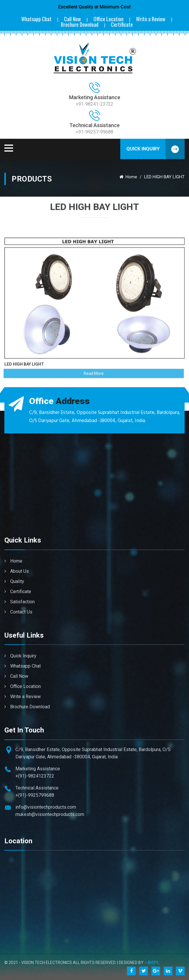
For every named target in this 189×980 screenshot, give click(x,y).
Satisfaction (20, 602)
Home (128, 177)
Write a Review (151, 19)
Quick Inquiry (156, 149)
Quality (14, 581)
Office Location (108, 19)
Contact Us (18, 612)
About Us (17, 571)
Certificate (122, 25)
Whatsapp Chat (36, 19)
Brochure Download (80, 25)
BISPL (153, 963)
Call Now (73, 19)
